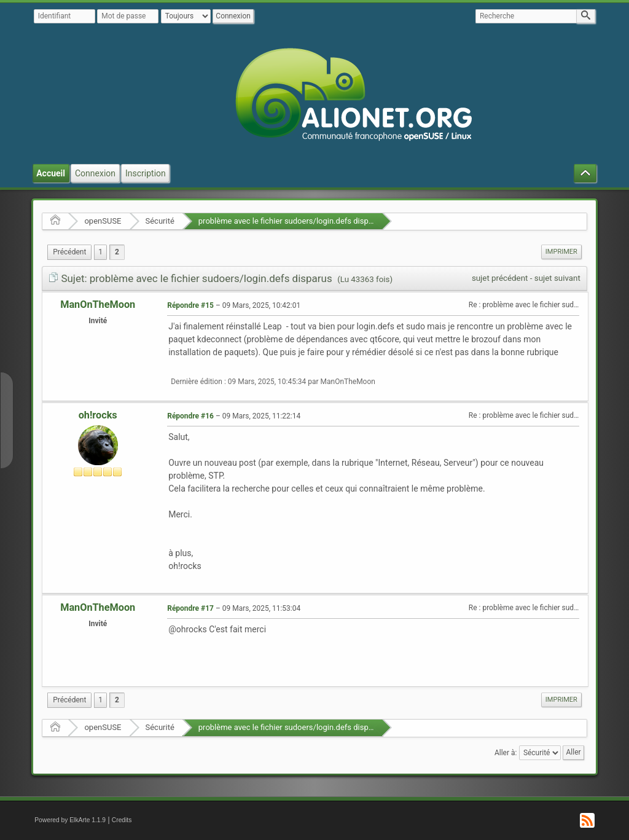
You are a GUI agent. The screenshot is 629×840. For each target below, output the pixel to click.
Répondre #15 (190, 305)
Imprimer (561, 252)
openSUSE (103, 221)
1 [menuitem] (100, 252)
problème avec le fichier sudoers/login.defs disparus (291, 221)
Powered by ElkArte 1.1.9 (70, 820)
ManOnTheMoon (98, 304)
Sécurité (160, 221)
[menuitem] (69, 252)
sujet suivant (557, 278)
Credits (122, 820)
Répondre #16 (190, 416)
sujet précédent (500, 278)
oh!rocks (98, 415)
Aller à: (506, 752)
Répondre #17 (190, 608)
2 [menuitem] (117, 252)
